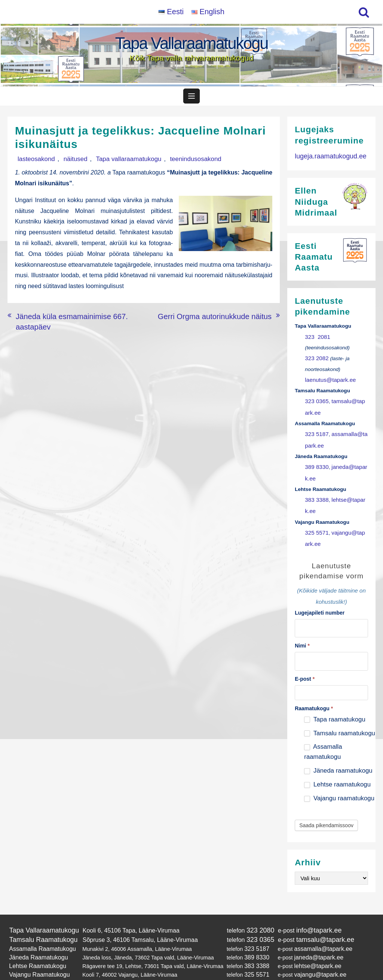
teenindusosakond (169, 162)
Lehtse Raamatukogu (35, 945)
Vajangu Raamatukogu (36, 953)
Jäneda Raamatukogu (35, 938)
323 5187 (315, 430)
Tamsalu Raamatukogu (40, 922)
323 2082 (315, 359)
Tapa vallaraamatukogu (110, 162)
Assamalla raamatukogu (323, 736)
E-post (305, 662)
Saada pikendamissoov (326, 809)
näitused (65, 162)
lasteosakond (33, 162)
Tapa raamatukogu (335, 703)
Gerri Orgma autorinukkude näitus (226, 318)
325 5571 (315, 521)
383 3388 (315, 491)
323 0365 (315, 399)
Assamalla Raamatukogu (39, 930)
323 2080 (252, 914)
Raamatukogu (314, 692)
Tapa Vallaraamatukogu (192, 43)
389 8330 (315, 460)
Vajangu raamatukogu (339, 782)
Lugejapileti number (320, 599)
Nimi (302, 631)
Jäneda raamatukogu (338, 755)
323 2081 (316, 338)
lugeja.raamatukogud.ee (327, 159)
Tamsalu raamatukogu (339, 717)
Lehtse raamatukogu (337, 768)
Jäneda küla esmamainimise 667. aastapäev (75, 318)
